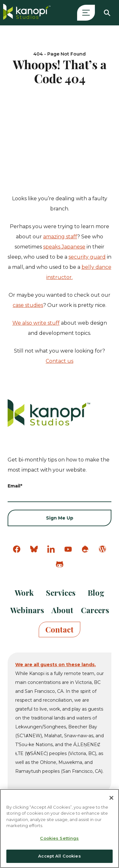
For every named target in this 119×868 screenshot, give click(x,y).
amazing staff (60, 237)
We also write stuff (36, 323)
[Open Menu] (86, 13)
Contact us (60, 361)
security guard (87, 257)
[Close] (111, 798)
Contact (60, 629)
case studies (28, 305)
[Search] (107, 13)
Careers (95, 610)
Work (24, 593)
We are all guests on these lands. (56, 665)
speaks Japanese (64, 247)
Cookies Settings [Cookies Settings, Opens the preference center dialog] (59, 838)
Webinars (27, 610)
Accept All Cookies (59, 856)
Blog (96, 593)
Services (61, 593)
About (62, 610)
